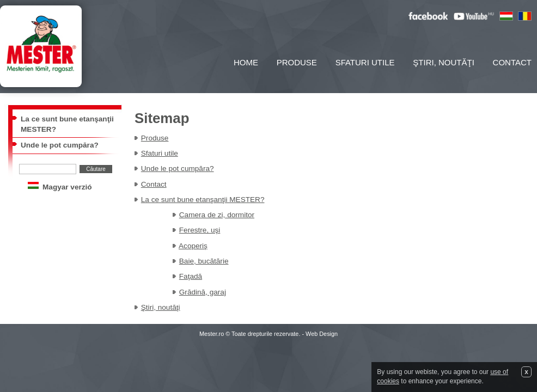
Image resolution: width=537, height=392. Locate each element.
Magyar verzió (67, 187)
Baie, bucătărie (204, 261)
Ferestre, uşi (200, 230)
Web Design (322, 334)
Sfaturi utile (365, 62)
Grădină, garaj (203, 292)
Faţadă (191, 276)
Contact (512, 62)
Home (246, 62)
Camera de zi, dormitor (217, 215)
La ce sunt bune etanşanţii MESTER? (203, 200)
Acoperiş (193, 246)
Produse (297, 62)
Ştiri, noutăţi (444, 62)
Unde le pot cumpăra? (60, 145)
